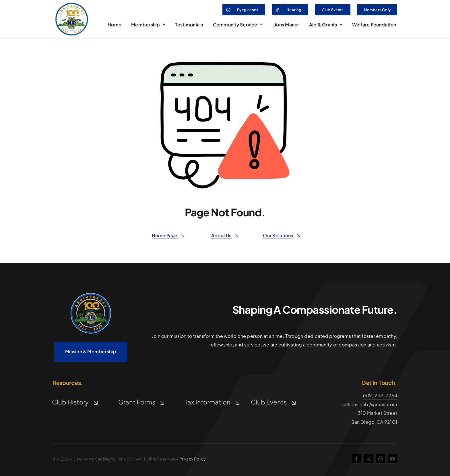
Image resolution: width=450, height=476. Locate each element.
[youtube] (393, 459)
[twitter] (368, 459)
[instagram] (381, 459)
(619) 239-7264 (380, 395)
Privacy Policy (193, 459)
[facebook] (356, 459)
